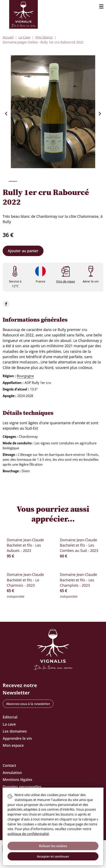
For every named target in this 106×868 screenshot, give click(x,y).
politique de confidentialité (28, 834)
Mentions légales (17, 779)
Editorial (10, 717)
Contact (9, 765)
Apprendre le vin (17, 738)
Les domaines (15, 731)
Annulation (12, 773)
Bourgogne (25, 376)
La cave (9, 724)
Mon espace (13, 745)
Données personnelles (22, 787)
